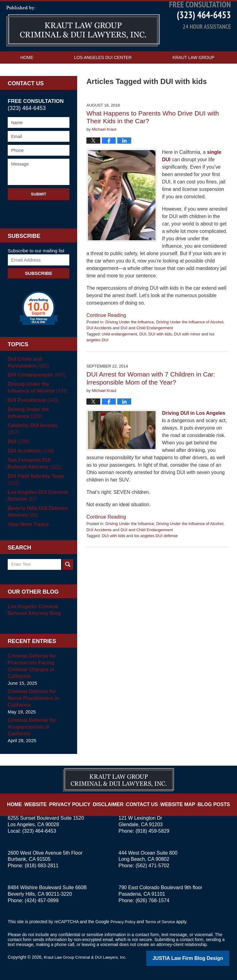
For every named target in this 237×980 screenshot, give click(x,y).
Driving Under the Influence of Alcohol (190, 336)
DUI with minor (187, 348)
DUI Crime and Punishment (37, 376)
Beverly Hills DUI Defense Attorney (36, 519)
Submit (39, 208)
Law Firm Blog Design (200, 958)
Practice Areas (39, 84)
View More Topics (27, 532)
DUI (143, 348)
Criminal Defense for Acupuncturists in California (30, 728)
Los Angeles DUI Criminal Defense (36, 503)
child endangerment (119, 348)
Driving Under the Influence (130, 336)
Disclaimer (112, 800)
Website (48, 800)
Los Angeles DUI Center (103, 71)
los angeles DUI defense (156, 550)
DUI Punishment (32, 414)
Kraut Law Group (193, 71)
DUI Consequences (35, 389)
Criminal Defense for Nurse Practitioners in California (37, 702)
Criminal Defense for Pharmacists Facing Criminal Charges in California (30, 673)
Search (68, 572)
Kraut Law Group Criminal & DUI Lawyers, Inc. (88, 957)
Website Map (173, 800)
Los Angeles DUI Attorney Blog (83, 40)
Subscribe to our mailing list (36, 265)
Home (27, 71)
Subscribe (39, 287)
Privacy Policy (79, 800)
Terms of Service (163, 922)
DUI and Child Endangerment (147, 342)
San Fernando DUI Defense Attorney (37, 471)
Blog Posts (204, 800)
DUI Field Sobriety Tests (34, 487)
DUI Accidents (99, 342)
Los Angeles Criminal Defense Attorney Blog (33, 617)
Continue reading (106, 329)
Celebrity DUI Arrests (37, 440)
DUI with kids (160, 348)
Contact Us (112, 84)
